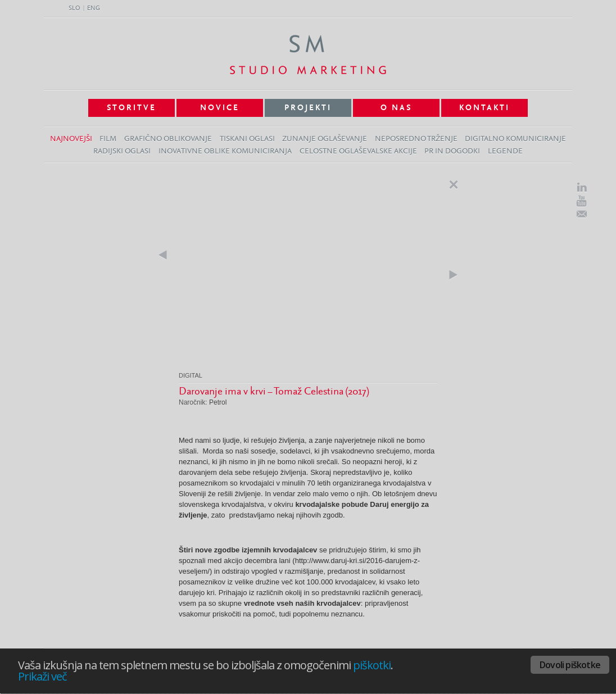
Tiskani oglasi (247, 139)
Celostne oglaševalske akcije (358, 151)
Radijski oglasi (122, 151)
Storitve (132, 108)
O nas (396, 108)
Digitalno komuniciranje (515, 139)
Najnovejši (71, 139)
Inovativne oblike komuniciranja (225, 151)
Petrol (218, 402)
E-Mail (582, 214)
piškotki (372, 665)
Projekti (308, 108)
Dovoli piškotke (570, 665)
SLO (74, 8)
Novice (220, 108)
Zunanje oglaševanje (325, 139)
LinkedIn (582, 187)
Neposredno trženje (416, 139)
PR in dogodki (452, 151)
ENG (94, 8)
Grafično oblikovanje (168, 139)
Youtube (582, 201)
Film (108, 139)
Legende (505, 151)
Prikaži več (42, 676)
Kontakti (484, 108)
